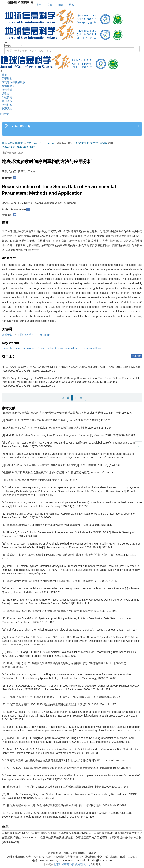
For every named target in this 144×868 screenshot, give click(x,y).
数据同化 (45, 335)
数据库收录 (8, 86)
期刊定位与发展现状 (13, 82)
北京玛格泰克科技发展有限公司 (72, 864)
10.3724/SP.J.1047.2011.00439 (91, 143)
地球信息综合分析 (12, 153)
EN (2, 114)
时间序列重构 (26, 335)
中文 (6, 114)
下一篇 (79, 398)
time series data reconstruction (59, 349)
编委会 (6, 93)
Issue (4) (50, 143)
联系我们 (7, 108)
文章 (50, 5)
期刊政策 (7, 101)
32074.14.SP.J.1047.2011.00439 (19, 147)
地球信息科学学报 (12, 143)
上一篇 (65, 398)
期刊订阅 (7, 105)
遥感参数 (7, 335)
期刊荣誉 (7, 90)
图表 (61, 5)
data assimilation (92, 349)
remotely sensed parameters (18, 349)
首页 (4, 75)
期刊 (39, 5)
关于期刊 (7, 79)
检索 (72, 5)
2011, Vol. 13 (34, 143)
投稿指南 (7, 97)
